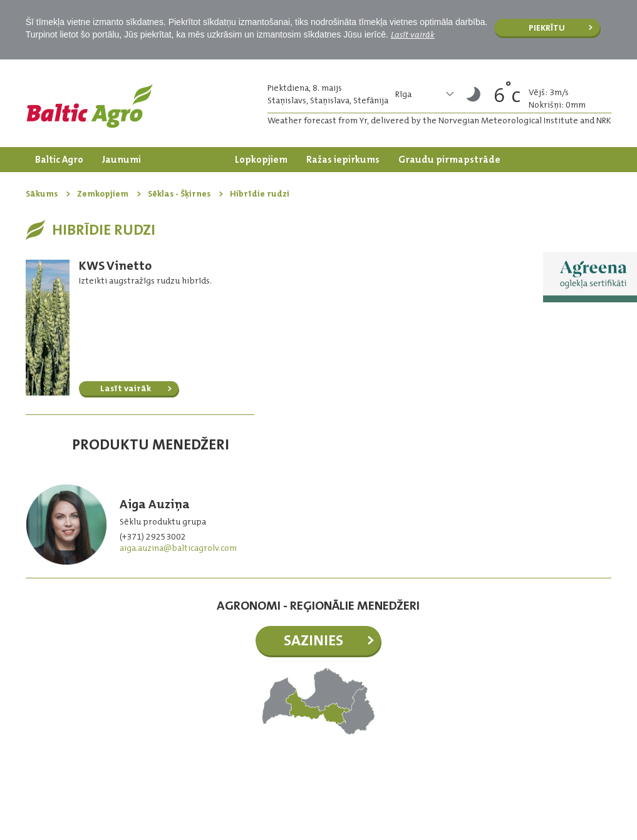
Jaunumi (122, 160)
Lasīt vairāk (413, 34)
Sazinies (313, 640)
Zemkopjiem (188, 160)
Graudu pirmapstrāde (449, 160)
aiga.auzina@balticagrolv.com (178, 548)
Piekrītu (547, 28)
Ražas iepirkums (343, 160)
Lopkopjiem (261, 160)
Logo (90, 106)
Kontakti (173, 185)
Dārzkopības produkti (85, 185)
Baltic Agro (59, 160)
